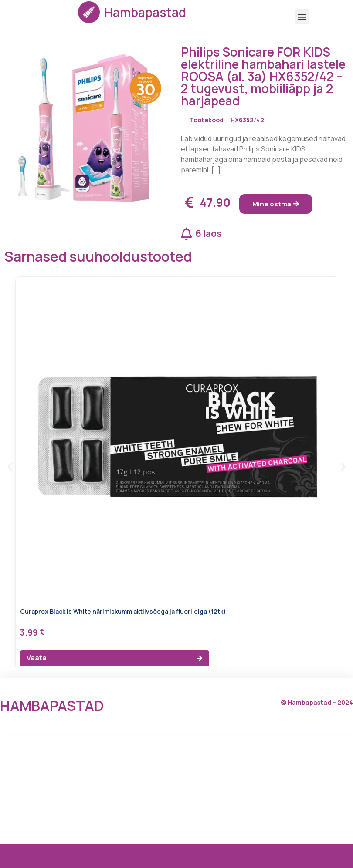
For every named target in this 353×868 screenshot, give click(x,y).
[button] (302, 16)
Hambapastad (145, 12)
